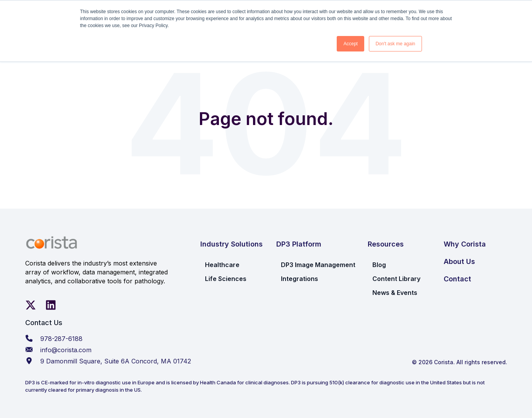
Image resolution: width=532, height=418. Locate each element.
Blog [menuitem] (379, 265)
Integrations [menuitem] (300, 279)
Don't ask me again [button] (395, 44)
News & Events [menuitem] (395, 293)
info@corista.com (66, 350)
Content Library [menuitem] (396, 279)
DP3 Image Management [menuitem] (318, 265)
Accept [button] (350, 44)
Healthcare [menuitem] (222, 265)
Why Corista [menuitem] (465, 244)
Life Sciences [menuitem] (226, 279)
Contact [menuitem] (457, 279)
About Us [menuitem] (459, 261)
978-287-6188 (61, 339)
